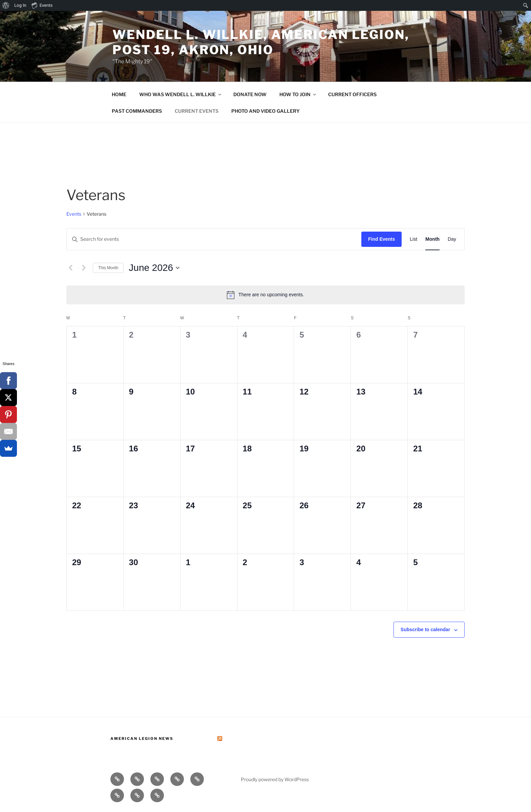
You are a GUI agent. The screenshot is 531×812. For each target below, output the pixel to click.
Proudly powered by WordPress (275, 779)
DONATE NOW (250, 94)
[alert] (265, 295)
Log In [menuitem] (20, 5)
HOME (119, 94)
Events (74, 214)
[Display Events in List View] (413, 239)
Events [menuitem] (42, 5)
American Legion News (142, 739)
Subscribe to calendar (425, 629)
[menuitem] (6, 5)
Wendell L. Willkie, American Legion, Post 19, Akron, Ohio (261, 42)
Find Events (381, 239)
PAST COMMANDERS (137, 111)
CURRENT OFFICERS (352, 94)
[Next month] (84, 268)
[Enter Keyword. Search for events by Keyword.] (214, 239)
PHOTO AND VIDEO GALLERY (265, 111)
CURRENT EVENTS (197, 111)
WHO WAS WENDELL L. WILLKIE (181, 94)
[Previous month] (70, 268)
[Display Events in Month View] (432, 239)
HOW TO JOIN (298, 94)
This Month (108, 268)
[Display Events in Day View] (452, 239)
